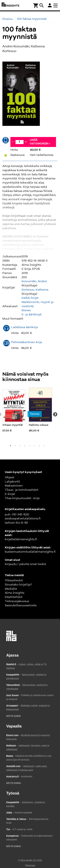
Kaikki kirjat (30, 298)
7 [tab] (39, 446)
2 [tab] (15, 446)
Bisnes (26, 310)
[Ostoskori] (36, 5)
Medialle (11, 589)
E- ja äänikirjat (32, 315)
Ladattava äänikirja (24, 327)
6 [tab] (34, 446)
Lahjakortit (12, 482)
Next (55, 414)
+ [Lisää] (26, 142)
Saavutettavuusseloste (21, 605)
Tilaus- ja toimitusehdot (22, 490)
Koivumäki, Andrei (34, 281)
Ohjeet (10, 478)
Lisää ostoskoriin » (40, 142)
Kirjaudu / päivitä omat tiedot (25, 564)
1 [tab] (10, 446)
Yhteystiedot (14, 580)
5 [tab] (30, 446)
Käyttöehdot (14, 597)
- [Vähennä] (13, 142)
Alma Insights (15, 593)
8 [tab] (44, 446)
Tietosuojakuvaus (17, 601)
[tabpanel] (14, 411)
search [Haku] (42, 5)
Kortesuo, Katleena (35, 290)
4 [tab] (25, 446)
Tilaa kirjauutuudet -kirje (22, 498)
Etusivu (8, 19)
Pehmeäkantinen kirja (27, 342)
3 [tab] (20, 446)
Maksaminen (14, 486)
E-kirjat (10, 494)
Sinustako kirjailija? (18, 585)
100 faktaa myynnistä (32, 19)
